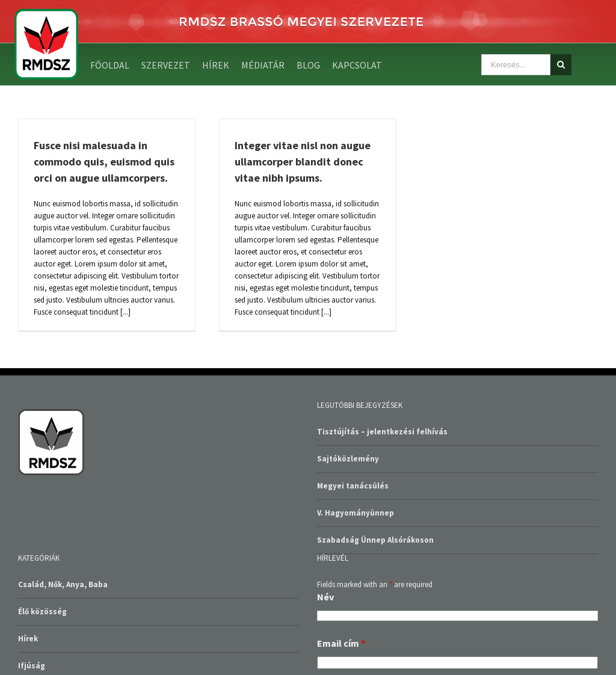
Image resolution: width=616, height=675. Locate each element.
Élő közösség (42, 612)
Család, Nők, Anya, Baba (63, 584)
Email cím (341, 643)
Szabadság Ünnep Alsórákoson (375, 540)
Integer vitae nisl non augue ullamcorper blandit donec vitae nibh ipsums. (303, 162)
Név (325, 597)
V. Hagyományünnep (356, 513)
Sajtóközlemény (348, 459)
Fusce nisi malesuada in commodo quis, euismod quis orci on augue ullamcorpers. (104, 162)
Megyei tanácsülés (353, 486)
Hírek (28, 639)
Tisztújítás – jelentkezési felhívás (382, 432)
